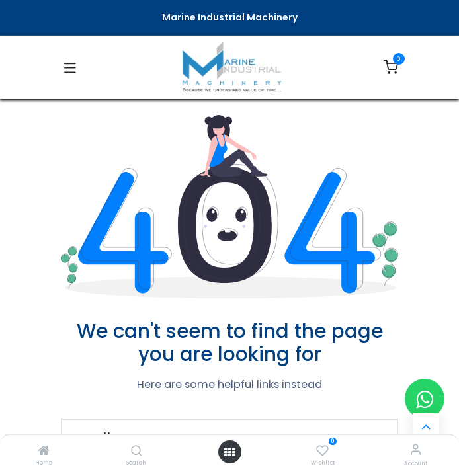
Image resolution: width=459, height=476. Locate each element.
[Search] (137, 452)
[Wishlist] (322, 450)
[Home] (44, 452)
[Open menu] (230, 452)
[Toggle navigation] (70, 67)
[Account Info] (416, 449)
